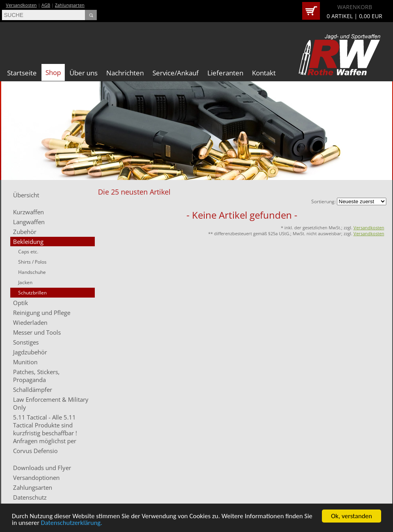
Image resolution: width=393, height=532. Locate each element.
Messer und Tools (37, 332)
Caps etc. (28, 252)
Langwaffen (29, 222)
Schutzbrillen (32, 293)
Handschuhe (32, 272)
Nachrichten (125, 73)
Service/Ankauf (176, 73)
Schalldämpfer (33, 390)
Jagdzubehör (30, 352)
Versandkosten (21, 5)
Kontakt (264, 73)
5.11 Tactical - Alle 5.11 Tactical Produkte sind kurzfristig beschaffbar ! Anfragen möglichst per (45, 429)
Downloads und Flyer (42, 468)
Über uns (84, 73)
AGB (46, 5)
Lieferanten (225, 73)
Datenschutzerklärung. (72, 523)
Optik (21, 303)
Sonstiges (26, 342)
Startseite (22, 73)
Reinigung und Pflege (42, 313)
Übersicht (26, 195)
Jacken (25, 282)
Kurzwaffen (28, 212)
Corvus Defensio (35, 451)
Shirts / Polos (32, 262)
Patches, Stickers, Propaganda (36, 376)
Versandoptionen (36, 478)
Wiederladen (30, 322)
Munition (25, 362)
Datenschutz (30, 497)
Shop (53, 72)
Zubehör (25, 232)
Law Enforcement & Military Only (51, 403)
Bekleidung (28, 242)
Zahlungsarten (70, 5)
